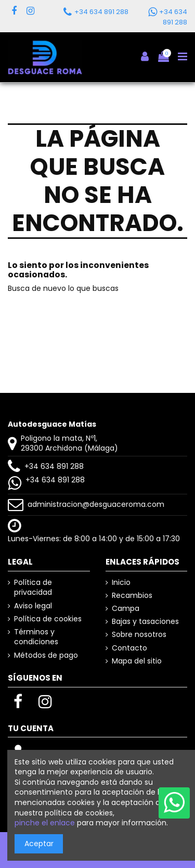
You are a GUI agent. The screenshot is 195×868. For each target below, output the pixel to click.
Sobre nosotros (139, 635)
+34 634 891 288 (54, 466)
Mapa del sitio (137, 661)
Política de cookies (48, 619)
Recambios (132, 596)
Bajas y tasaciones (145, 622)
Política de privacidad (33, 588)
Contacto (129, 648)
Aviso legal (33, 606)
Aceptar (39, 844)
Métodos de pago (46, 655)
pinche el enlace (45, 823)
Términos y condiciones (36, 637)
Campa (126, 609)
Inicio (121, 583)
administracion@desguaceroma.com (96, 504)
